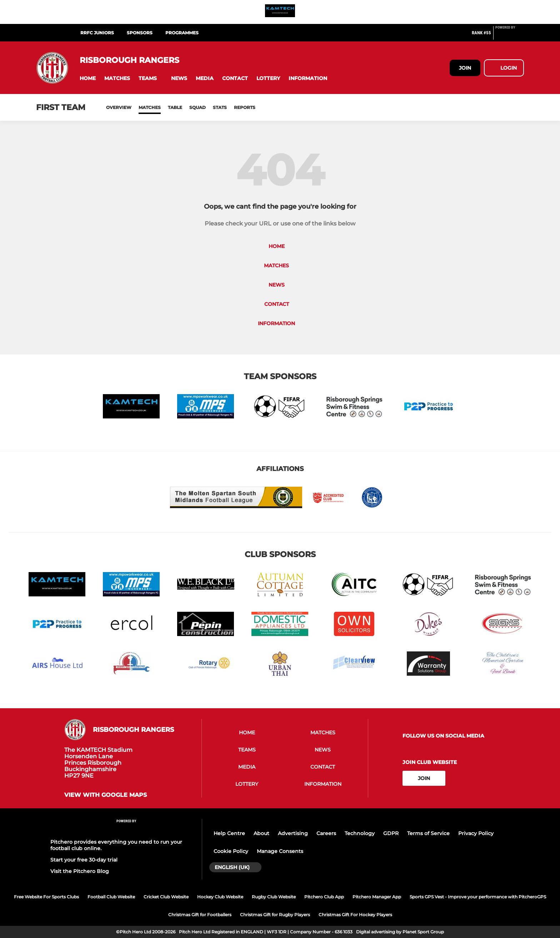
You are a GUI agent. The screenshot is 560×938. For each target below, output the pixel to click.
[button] (88, 78)
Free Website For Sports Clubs (46, 897)
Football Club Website (111, 897)
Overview (119, 107)
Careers (326, 833)
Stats (220, 107)
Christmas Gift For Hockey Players (355, 915)
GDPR (391, 833)
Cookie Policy (231, 851)
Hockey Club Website (220, 897)
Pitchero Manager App (377, 897)
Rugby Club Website (274, 897)
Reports (245, 107)
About (261, 833)
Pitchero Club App (324, 897)
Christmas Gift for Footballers (200, 915)
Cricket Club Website (166, 897)
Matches (150, 107)
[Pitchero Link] (510, 36)
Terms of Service (428, 833)
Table (175, 107)
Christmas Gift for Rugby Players (275, 915)
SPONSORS (140, 33)
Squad (197, 107)
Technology (360, 833)
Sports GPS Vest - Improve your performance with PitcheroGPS (478, 897)
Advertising (293, 833)
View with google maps (106, 795)
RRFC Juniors (97, 33)
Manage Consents (280, 851)
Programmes (182, 33)
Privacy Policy (476, 833)
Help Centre (229, 833)
